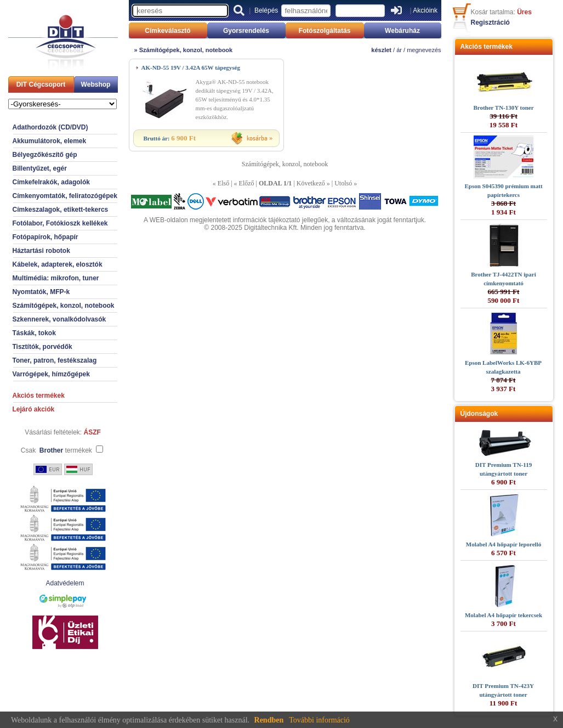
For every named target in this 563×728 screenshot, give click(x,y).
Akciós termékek (39, 396)
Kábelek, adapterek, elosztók (58, 264)
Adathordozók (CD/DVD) (50, 127)
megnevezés (424, 50)
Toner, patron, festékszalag (55, 360)
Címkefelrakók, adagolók (51, 182)
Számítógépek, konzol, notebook (64, 306)
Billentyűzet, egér (40, 168)
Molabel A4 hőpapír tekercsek (504, 615)
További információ (319, 720)
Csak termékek (56, 450)
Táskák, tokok (34, 333)
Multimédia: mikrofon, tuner (56, 278)
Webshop (96, 84)
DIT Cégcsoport (41, 84)
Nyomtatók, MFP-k (41, 292)
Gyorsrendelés (246, 31)
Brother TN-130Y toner (503, 108)
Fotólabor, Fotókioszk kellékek (60, 223)
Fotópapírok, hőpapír (46, 237)
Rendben (269, 720)
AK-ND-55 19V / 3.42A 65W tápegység (191, 67)
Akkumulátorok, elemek (50, 141)
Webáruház (402, 31)
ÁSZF (92, 432)
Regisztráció (490, 22)
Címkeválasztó (167, 31)
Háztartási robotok (41, 251)
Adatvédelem (65, 583)
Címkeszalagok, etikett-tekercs (61, 210)
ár (399, 50)
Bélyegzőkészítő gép (45, 155)
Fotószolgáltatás (325, 31)
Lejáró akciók (34, 409)
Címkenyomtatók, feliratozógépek (65, 196)
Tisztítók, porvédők (42, 347)
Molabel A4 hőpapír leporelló (504, 544)
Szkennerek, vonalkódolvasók (59, 319)
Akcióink (425, 10)
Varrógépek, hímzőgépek (51, 374)
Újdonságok (479, 414)
